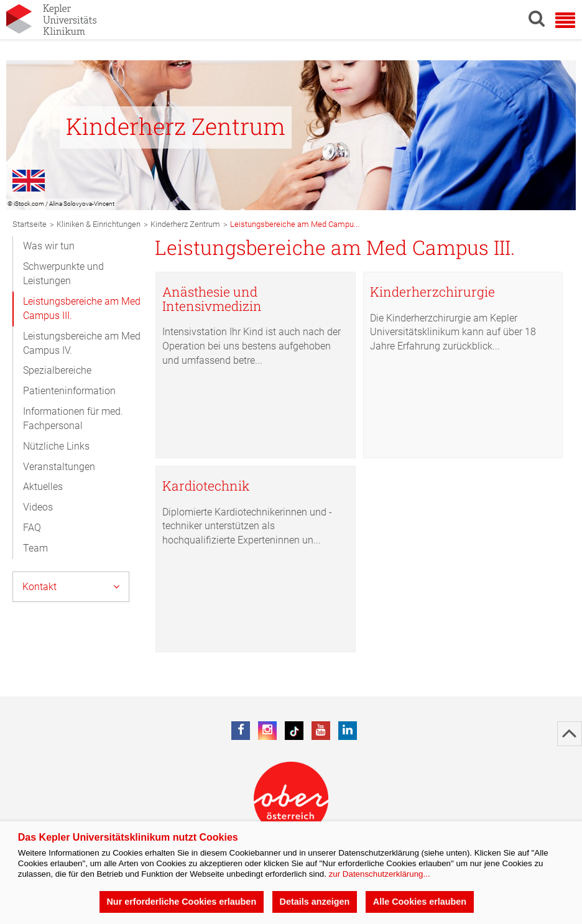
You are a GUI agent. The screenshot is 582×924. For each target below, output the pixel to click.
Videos (38, 507)
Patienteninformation (69, 391)
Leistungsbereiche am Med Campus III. (82, 308)
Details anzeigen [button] (315, 902)
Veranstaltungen (59, 467)
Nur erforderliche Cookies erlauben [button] (181, 902)
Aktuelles (43, 487)
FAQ (32, 528)
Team (35, 548)
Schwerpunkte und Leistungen (63, 274)
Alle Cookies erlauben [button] (420, 902)
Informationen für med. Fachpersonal (73, 418)
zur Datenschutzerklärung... (380, 874)
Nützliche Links (56, 446)
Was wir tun (49, 246)
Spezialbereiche (57, 370)
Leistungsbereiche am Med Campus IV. (82, 343)
